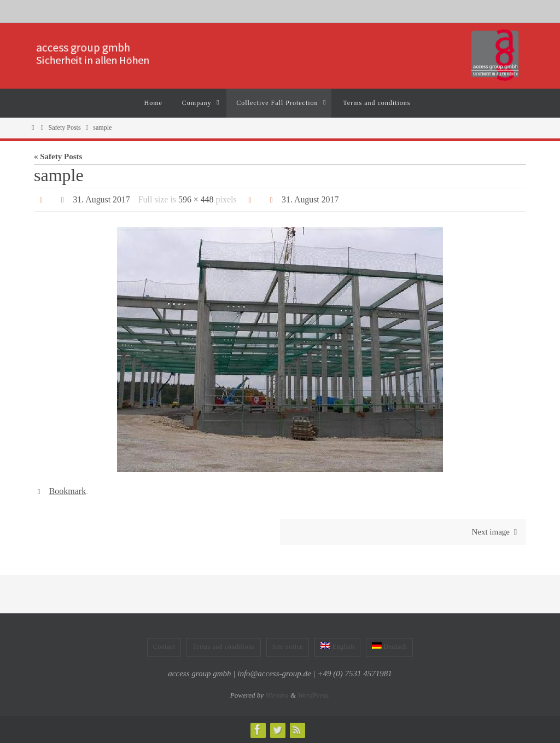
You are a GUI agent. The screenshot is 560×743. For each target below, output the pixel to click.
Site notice (288, 647)
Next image (496, 532)
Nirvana (277, 695)
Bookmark (68, 491)
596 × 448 (197, 199)
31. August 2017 (101, 199)
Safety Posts (65, 127)
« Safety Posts (58, 156)
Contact (164, 647)
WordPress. (314, 695)
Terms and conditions (223, 647)
